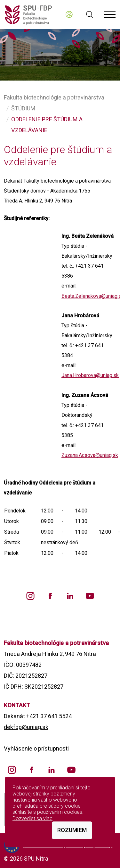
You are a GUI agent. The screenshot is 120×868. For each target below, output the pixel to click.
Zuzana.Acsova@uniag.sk (90, 455)
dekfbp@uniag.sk (26, 727)
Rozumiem (72, 830)
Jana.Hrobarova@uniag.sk (90, 375)
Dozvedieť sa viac (32, 818)
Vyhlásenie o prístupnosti (36, 748)
